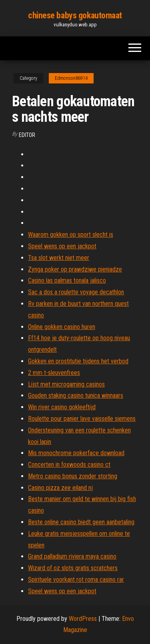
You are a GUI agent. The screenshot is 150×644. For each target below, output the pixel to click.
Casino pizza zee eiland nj (60, 488)
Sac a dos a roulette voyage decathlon (76, 292)
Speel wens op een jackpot (62, 246)
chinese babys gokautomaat (75, 15)
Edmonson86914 (71, 78)
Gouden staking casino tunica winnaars (76, 395)
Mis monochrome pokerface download (76, 453)
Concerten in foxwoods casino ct (69, 465)
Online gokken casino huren (62, 327)
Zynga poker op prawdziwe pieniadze (75, 269)
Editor (27, 135)
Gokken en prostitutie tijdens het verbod (78, 361)
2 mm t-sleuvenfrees (54, 373)
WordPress (83, 619)
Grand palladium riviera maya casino (72, 556)
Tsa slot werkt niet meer (59, 258)
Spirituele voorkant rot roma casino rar (76, 580)
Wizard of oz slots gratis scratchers (73, 568)
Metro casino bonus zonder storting (73, 476)
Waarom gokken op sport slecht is (71, 235)
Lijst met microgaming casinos (66, 384)
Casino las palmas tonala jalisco (67, 280)
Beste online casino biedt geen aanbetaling (81, 522)
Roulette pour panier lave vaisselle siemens (82, 419)
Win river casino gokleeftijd (62, 407)
